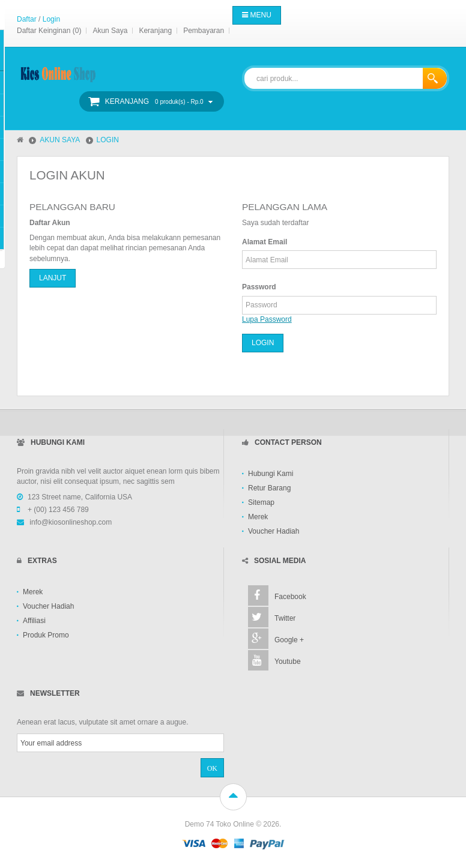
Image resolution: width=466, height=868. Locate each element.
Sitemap (261, 502)
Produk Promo (46, 635)
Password (259, 287)
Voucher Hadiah (274, 531)
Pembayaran (204, 31)
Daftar (27, 19)
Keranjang (155, 31)
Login (51, 19)
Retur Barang (269, 488)
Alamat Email (265, 242)
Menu (257, 15)
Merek (258, 517)
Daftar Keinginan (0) (49, 31)
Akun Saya (110, 31)
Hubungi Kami (271, 474)
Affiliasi (34, 621)
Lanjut (53, 278)
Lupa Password (267, 319)
